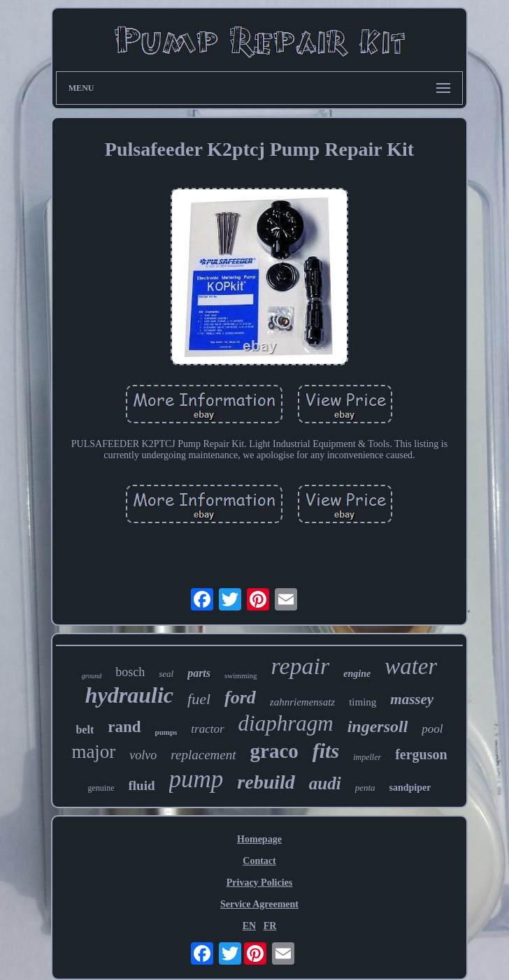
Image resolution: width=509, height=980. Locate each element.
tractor (207, 729)
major (93, 752)
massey (412, 699)
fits (326, 751)
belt (85, 730)
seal (166, 674)
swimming (241, 675)
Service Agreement (259, 904)
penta (365, 788)
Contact (259, 861)
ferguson (421, 754)
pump (196, 779)
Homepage (259, 839)
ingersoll (378, 726)
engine (357, 674)
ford (240, 697)
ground (92, 676)
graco (274, 751)
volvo (143, 755)
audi (325, 783)
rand (124, 727)
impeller (367, 757)
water (411, 666)
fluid (142, 785)
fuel (199, 699)
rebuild (266, 782)
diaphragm (286, 723)
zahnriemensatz (302, 702)
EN (249, 926)
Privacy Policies (259, 883)
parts (199, 673)
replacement (203, 755)
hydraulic (129, 695)
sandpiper (410, 788)
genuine (101, 788)
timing (363, 702)
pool (432, 729)
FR (270, 926)
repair (301, 666)
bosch (130, 672)
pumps (166, 732)
